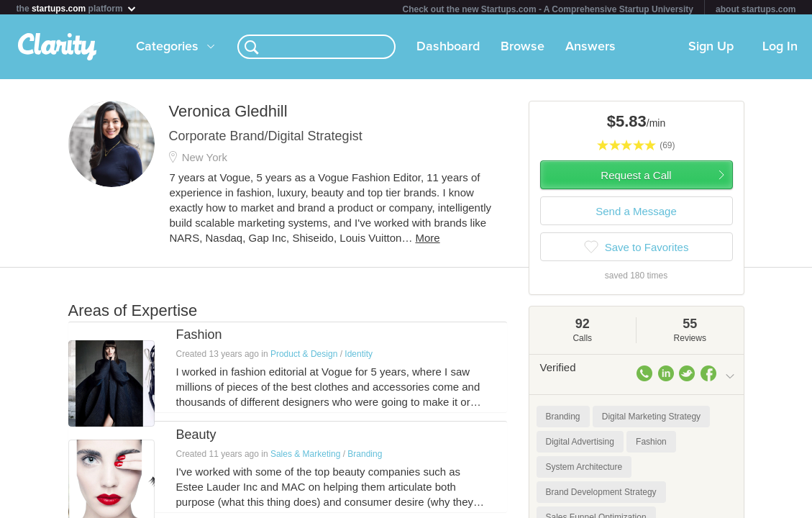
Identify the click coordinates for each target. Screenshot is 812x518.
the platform (77, 8)
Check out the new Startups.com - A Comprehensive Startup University (548, 9)
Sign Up (711, 50)
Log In (780, 50)
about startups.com (756, 9)
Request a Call (636, 178)
